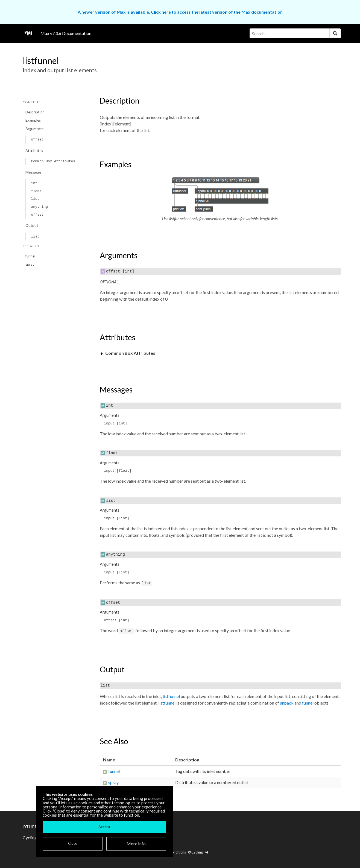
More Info (136, 844)
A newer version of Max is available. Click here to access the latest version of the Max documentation (180, 12)
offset (37, 140)
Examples (33, 120)
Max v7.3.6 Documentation (66, 33)
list (35, 199)
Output (32, 225)
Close (73, 843)
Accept (104, 827)
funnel (30, 256)
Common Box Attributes (53, 161)
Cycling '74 (200, 852)
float (36, 191)
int (34, 183)
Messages (33, 172)
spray (30, 264)
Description (35, 112)
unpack (287, 703)
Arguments (34, 129)
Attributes (34, 151)
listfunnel (171, 696)
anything (39, 207)
